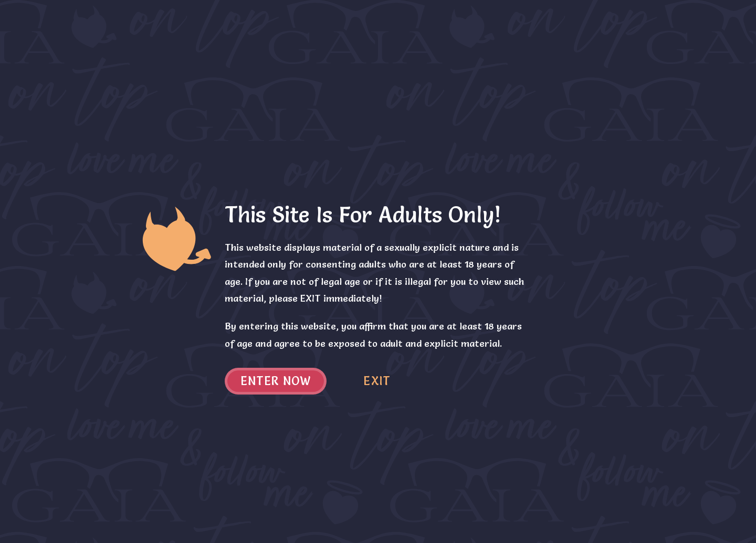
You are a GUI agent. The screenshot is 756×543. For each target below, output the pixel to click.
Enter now (276, 381)
